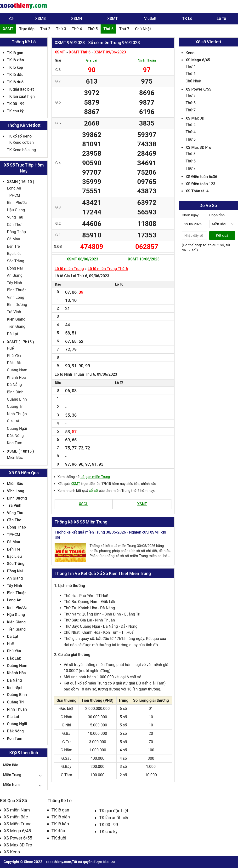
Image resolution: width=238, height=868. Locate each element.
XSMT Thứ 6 (80, 52)
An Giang (15, 275)
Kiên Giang (16, 319)
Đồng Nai (15, 268)
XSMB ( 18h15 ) (20, 451)
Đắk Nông (15, 436)
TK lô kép (15, 67)
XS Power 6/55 (198, 89)
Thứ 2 (45, 29)
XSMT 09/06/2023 (110, 52)
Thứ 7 (124, 29)
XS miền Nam (17, 810)
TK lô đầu (15, 75)
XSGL (84, 504)
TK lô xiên (15, 60)
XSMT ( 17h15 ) (20, 342)
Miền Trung (12, 775)
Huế (10, 348)
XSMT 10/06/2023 (144, 259)
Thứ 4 (77, 29)
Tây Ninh (14, 283)
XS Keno (12, 852)
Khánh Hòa (16, 377)
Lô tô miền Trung (69, 269)
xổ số (93, 491)
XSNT (142, 504)
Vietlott (150, 19)
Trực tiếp (27, 29)
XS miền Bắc (16, 817)
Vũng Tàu (15, 217)
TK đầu (58, 831)
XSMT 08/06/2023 (82, 259)
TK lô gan (15, 53)
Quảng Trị (15, 406)
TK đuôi (59, 838)
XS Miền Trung (18, 824)
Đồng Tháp (16, 232)
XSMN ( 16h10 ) (21, 182)
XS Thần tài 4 (197, 191)
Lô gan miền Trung (95, 477)
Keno (190, 53)
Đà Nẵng (14, 385)
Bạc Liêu (14, 254)
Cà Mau (14, 239)
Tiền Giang (16, 326)
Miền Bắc (15, 457)
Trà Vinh (14, 312)
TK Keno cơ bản (20, 142)
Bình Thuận (17, 290)
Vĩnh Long (16, 297)
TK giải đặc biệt (20, 89)
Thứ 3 (61, 29)
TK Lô (187, 19)
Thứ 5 (93, 29)
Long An (14, 188)
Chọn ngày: (191, 215)
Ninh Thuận (17, 414)
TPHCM (14, 195)
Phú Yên (14, 356)
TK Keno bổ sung (21, 150)
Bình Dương (17, 305)
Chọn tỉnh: (217, 215)
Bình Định (15, 392)
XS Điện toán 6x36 (201, 177)
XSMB (40, 19)
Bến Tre (13, 246)
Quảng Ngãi (17, 428)
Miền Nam (11, 785)
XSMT (113, 19)
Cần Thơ (14, 225)
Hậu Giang (16, 210)
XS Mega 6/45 (198, 60)
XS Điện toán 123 (200, 184)
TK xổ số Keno (19, 136)
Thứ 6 (108, 29)
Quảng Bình (17, 399)
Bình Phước (17, 203)
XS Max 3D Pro (198, 147)
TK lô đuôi (16, 82)
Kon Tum (15, 443)
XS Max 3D (195, 118)
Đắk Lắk (14, 363)
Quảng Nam (17, 370)
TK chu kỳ (15, 111)
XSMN (76, 19)
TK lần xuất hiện (21, 96)
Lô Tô (221, 19)
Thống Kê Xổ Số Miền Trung (81, 522)
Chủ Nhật (143, 29)
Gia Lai (13, 421)
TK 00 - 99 (16, 104)
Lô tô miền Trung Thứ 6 (108, 269)
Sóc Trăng (16, 261)
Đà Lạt (13, 334)
